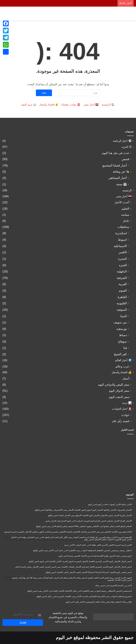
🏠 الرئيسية (108, 105)
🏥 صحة (122, 184)
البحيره (122, 259)
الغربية (123, 284)
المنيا (124, 316)
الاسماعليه (120, 246)
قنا (125, 348)
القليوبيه (122, 303)
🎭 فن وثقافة (121, 172)
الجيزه (123, 265)
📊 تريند (127, 403)
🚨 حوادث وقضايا (71, 105)
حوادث (125, 415)
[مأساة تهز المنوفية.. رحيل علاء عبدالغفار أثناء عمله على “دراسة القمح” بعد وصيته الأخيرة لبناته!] (68, 449)
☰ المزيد (127, 147)
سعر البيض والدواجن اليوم (114, 385)
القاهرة (122, 297)
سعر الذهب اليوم (119, 397)
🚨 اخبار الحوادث (122, 409)
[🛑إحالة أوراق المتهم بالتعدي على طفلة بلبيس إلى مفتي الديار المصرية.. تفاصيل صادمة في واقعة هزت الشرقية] (112, 475)
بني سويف (120, 322)
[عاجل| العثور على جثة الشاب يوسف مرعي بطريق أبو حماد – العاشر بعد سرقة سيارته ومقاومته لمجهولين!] (112, 449)
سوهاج (122, 341)
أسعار (126, 378)
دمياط (123, 335)
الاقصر (123, 252)
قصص (125, 159)
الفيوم (123, 290)
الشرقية (122, 278)
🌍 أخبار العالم (123, 360)
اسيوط (122, 240)
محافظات (123, 227)
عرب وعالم (122, 366)
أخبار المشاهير (118, 178)
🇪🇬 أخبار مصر (91, 105)
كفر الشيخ (120, 354)
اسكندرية (121, 233)
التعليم (125, 209)
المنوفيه (122, 310)
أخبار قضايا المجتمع (115, 165)
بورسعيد (122, 329)
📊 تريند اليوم (29, 105)
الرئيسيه (127, 190)
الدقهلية (122, 271)
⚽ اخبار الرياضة (122, 141)
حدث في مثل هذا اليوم (116, 153)
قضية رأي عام (121, 421)
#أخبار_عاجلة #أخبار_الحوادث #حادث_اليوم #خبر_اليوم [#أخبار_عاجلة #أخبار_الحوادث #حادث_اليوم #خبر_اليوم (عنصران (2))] (110, 504)
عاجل (126, 221)
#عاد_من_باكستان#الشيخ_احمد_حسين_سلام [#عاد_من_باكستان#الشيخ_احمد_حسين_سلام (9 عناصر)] (114, 585)
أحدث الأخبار (122, 202)
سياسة (125, 215)
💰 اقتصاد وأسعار (49, 105)
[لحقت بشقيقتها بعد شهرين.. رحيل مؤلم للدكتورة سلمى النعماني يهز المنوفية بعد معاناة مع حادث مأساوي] (24, 449)
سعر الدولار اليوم (119, 391)
